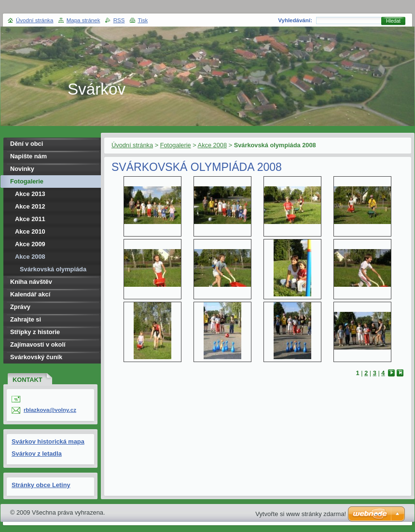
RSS (119, 20)
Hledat (393, 21)
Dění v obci (27, 144)
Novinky (22, 169)
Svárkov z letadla (37, 454)
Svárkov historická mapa (48, 441)
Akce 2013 (30, 194)
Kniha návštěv (31, 282)
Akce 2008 (212, 145)
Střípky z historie (35, 332)
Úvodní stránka (132, 145)
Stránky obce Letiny (41, 485)
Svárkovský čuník (36, 357)
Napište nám (28, 156)
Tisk (143, 20)
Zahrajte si (26, 319)
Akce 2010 (30, 231)
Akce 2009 (30, 244)
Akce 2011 (30, 219)
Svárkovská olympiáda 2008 (53, 271)
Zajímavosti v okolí (38, 344)
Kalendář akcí (30, 294)
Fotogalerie (176, 145)
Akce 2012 (30, 206)
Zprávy (20, 307)
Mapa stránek (83, 20)
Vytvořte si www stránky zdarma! (301, 514)
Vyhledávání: (295, 20)
